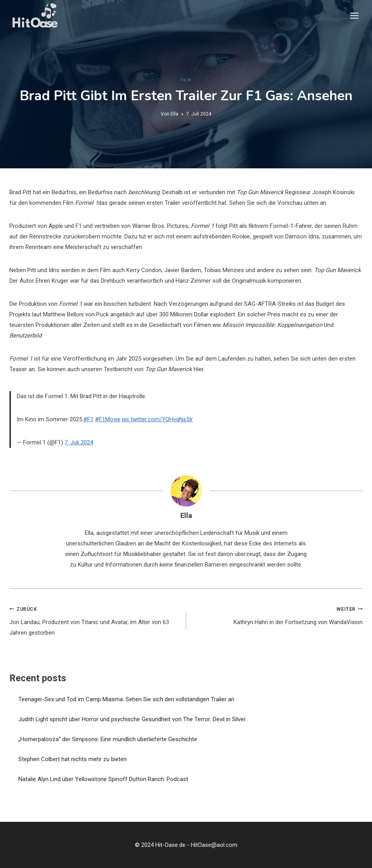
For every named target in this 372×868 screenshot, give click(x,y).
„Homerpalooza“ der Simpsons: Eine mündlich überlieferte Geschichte (108, 739)
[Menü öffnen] (354, 15)
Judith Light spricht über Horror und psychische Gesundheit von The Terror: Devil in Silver (132, 719)
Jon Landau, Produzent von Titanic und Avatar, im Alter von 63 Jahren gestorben (95, 620)
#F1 (88, 419)
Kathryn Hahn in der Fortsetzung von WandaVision (278, 615)
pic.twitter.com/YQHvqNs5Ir (157, 419)
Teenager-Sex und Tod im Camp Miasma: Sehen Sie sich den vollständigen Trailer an (126, 699)
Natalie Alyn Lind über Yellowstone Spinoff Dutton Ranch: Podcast (103, 779)
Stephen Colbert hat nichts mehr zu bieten (73, 759)
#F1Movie (108, 419)
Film (186, 80)
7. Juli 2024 (79, 442)
